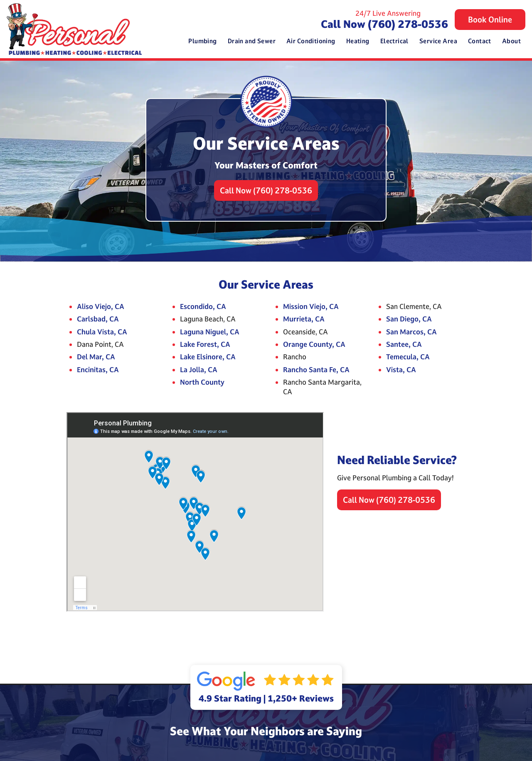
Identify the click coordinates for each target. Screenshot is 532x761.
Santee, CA (404, 344)
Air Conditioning (311, 41)
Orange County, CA (314, 344)
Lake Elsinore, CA (208, 357)
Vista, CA (401, 369)
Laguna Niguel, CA (210, 332)
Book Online (490, 20)
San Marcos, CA (411, 332)
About (511, 41)
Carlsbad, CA (98, 319)
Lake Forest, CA (205, 344)
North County (202, 382)
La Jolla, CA (199, 369)
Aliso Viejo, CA (101, 306)
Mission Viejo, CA (311, 306)
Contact (480, 41)
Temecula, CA (408, 357)
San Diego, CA (409, 319)
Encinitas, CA (98, 369)
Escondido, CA (203, 306)
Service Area (438, 41)
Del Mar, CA (96, 357)
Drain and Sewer (252, 41)
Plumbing (202, 41)
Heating (358, 41)
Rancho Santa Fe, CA (316, 369)
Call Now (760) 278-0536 (384, 24)
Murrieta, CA (304, 319)
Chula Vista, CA (102, 332)
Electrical (394, 41)
